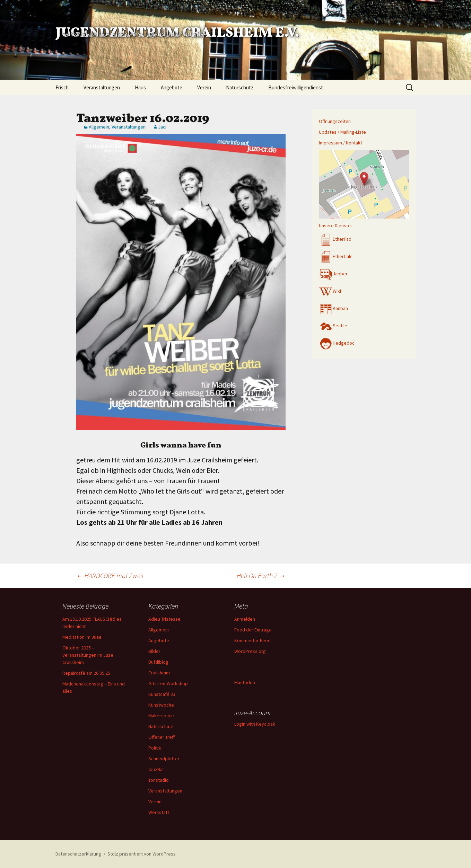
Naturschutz (240, 87)
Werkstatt (159, 812)
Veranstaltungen (102, 87)
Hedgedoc (337, 343)
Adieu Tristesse (164, 619)
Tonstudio (159, 780)
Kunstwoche (161, 705)
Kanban (333, 308)
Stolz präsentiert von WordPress (142, 854)
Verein (204, 87)
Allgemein (99, 127)
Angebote (172, 87)
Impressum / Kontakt (341, 143)
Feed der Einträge (253, 630)
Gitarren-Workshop (168, 683)
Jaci (162, 127)
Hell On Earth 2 (261, 575)
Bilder (154, 651)
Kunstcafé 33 (162, 694)
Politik (155, 748)
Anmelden (245, 619)
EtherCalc (336, 256)
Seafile (333, 326)
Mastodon (245, 682)
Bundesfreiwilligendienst (296, 87)
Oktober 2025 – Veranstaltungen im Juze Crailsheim (88, 655)
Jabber (333, 274)
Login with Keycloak (255, 724)
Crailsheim (159, 673)
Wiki (330, 291)
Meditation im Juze (82, 637)
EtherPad (335, 239)
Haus (140, 87)
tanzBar (156, 769)
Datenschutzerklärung (78, 854)
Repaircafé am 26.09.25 (86, 673)
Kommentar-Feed (252, 640)
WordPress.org (250, 651)
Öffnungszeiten (335, 121)
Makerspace (161, 716)
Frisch (62, 87)
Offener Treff (162, 737)
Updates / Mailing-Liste (342, 132)
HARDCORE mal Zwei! (110, 575)
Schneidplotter (164, 759)
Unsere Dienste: (335, 225)
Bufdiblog (158, 662)
